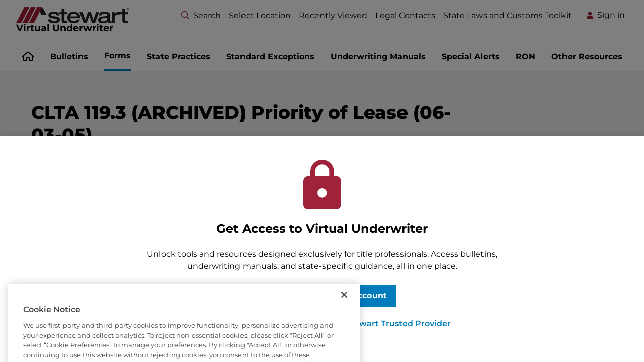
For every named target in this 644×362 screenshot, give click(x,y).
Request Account (350, 295)
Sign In (272, 295)
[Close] (344, 308)
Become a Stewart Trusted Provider (377, 324)
